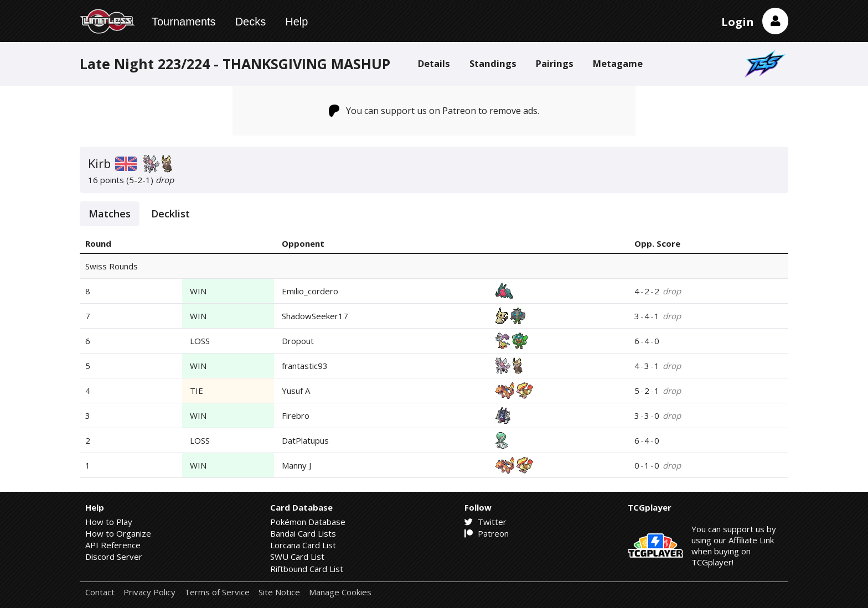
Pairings (555, 63)
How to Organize (118, 533)
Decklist (170, 214)
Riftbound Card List (307, 569)
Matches (110, 214)
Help (296, 22)
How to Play (109, 522)
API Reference (113, 545)
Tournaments (184, 22)
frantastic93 (305, 366)
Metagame (618, 63)
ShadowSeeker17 (315, 316)
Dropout (298, 341)
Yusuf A (296, 391)
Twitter (485, 522)
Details (434, 63)
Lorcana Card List (303, 545)
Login (738, 22)
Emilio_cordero (310, 291)
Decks (251, 22)
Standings (493, 63)
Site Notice (279, 592)
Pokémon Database (308, 522)
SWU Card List (297, 557)
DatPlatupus (305, 440)
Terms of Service (217, 592)
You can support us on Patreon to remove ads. (434, 111)
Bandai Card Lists (303, 533)
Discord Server (114, 557)
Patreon (487, 533)
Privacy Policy (149, 592)
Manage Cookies (340, 592)
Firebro (296, 415)
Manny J (296, 465)
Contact (100, 592)
